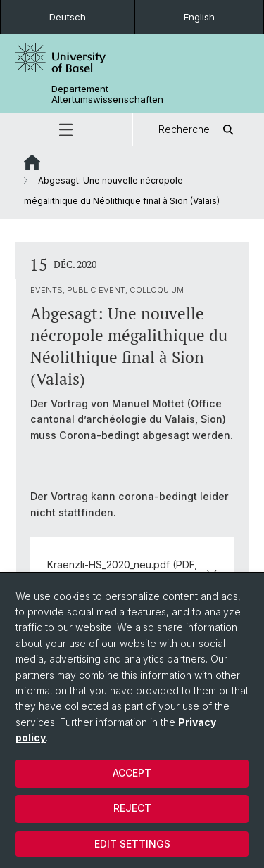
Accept (132, 773)
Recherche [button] (198, 130)
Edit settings (132, 844)
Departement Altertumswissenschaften (107, 94)
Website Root (32, 162)
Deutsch (68, 17)
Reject (132, 808)
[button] (66, 130)
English (199, 17)
